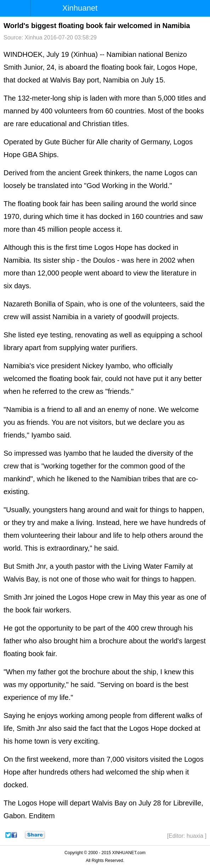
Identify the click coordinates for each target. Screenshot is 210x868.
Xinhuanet (80, 8)
